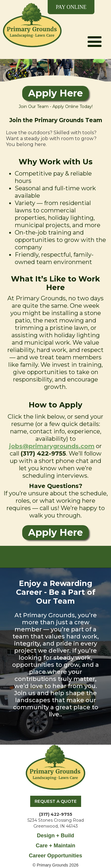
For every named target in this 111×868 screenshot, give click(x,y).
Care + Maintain (56, 846)
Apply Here (55, 93)
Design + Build (56, 836)
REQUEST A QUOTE (56, 801)
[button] (95, 29)
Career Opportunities (55, 856)
